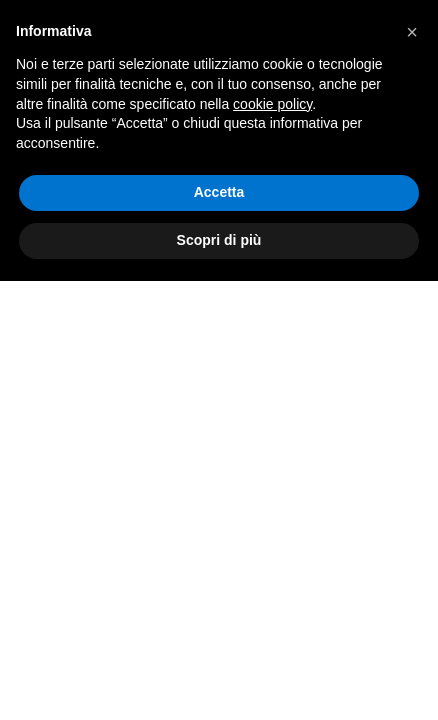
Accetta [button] (219, 192)
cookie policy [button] (272, 104)
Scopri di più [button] (219, 240)
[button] (412, 32)
